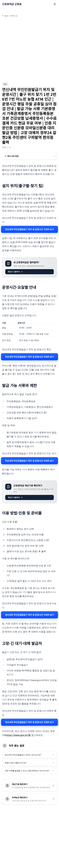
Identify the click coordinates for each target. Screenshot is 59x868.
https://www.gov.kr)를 (18, 735)
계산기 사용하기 (15, 272)
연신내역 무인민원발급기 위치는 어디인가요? (29, 755)
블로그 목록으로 (10, 16)
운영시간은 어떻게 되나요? (29, 763)
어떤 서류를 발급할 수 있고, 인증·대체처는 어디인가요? (29, 771)
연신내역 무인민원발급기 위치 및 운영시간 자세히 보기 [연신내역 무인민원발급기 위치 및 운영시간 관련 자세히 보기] (29, 229)
